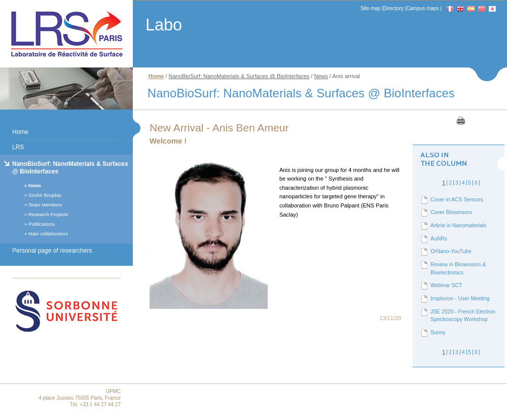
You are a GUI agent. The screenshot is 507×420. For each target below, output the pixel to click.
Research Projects (48, 214)
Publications (42, 224)
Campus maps (422, 8)
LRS (18, 147)
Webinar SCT (446, 285)
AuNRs (439, 239)
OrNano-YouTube (451, 251)
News (35, 185)
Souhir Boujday (45, 195)
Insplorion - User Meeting (460, 299)
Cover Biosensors (451, 212)
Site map (370, 8)
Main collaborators (48, 234)
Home (20, 132)
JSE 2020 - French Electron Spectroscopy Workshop (463, 316)
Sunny (438, 332)
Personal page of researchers (52, 251)
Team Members (45, 205)
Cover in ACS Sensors (457, 200)
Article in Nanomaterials (458, 225)
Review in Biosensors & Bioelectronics (458, 269)
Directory (393, 8)
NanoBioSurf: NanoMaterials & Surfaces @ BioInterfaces (70, 168)
